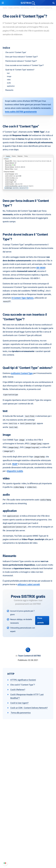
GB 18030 (41, 268)
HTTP (33, 8)
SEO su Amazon (28, 800)
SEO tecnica (25, 8)
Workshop (28, 819)
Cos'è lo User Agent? (19, 703)
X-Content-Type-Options (23, 298)
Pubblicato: (23, 660)
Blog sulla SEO (28, 826)
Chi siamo (28, 768)
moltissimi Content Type (22, 373)
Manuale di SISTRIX (28, 844)
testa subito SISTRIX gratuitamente (21, 112)
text (8, 73)
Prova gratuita (41, 620)
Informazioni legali (28, 782)
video (9, 80)
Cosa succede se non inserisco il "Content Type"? (25, 65)
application (11, 86)
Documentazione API (28, 851)
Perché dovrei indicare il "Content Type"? (21, 61)
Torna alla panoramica (20, 713)
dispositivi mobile (15, 471)
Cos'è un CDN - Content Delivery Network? (29, 708)
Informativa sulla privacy (28, 778)
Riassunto (9, 90)
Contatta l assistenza (28, 855)
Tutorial (28, 833)
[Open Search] (54, 3)
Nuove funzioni (28, 848)
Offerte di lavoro (28, 771)
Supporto (28, 840)
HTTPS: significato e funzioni (23, 680)
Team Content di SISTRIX (29, 656)
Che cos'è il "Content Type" (16, 52)
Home (5, 8)
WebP (15, 464)
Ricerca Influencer (28, 804)
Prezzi (28, 793)
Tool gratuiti (28, 829)
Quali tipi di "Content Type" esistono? (20, 70)
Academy (28, 822)
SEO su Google (28, 797)
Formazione (28, 775)
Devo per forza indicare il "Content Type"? (22, 57)
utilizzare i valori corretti (29, 584)
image (9, 76)
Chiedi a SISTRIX (14, 8)
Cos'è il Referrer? (18, 690)
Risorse (28, 811)
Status (28, 858)
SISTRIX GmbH (28, 764)
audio (9, 83)
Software (28, 789)
